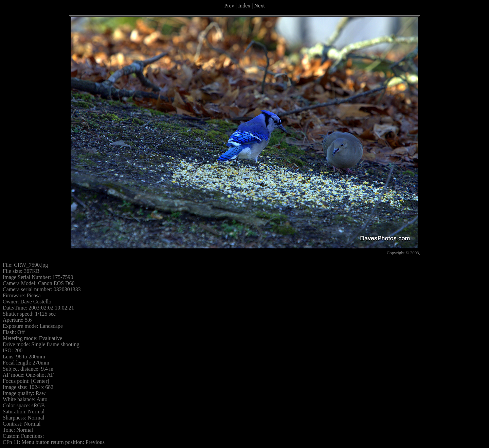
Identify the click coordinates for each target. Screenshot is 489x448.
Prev (229, 6)
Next (260, 6)
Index (244, 6)
